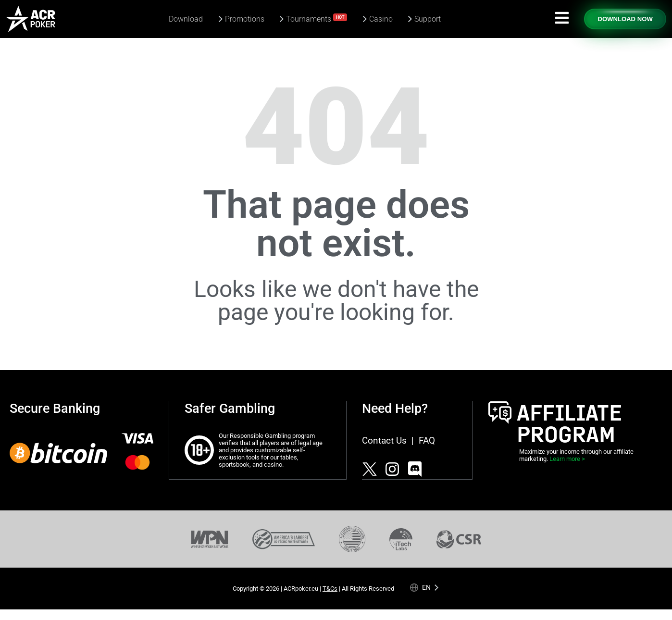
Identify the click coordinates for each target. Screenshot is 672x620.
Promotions (245, 19)
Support (428, 19)
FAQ (427, 440)
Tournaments (317, 19)
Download (186, 19)
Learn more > (567, 459)
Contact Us (384, 440)
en (426, 587)
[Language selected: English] (424, 587)
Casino (381, 19)
